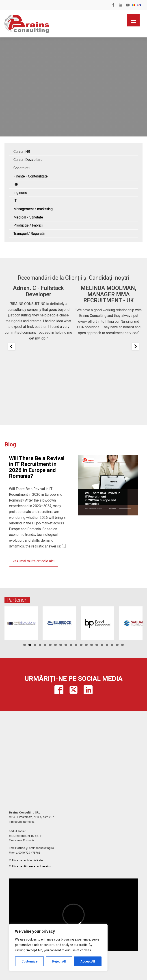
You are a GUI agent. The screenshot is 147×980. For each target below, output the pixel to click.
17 (107, 645)
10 (71, 645)
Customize (29, 961)
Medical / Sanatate (28, 217)
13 (86, 645)
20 (122, 645)
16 (102, 645)
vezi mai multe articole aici (34, 561)
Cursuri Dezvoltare (28, 160)
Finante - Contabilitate (31, 176)
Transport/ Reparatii (29, 234)
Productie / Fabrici (28, 225)
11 (76, 645)
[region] (58, 948)
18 (112, 645)
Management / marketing (33, 209)
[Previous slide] (12, 346)
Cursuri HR (22, 152)
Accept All (88, 961)
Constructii (22, 168)
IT (15, 201)
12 (81, 645)
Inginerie (20, 193)
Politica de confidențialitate (26, 860)
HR (16, 184)
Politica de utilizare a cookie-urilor (30, 866)
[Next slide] (135, 346)
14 (92, 645)
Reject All (59, 961)
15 (97, 645)
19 (117, 645)
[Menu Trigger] (133, 20)
